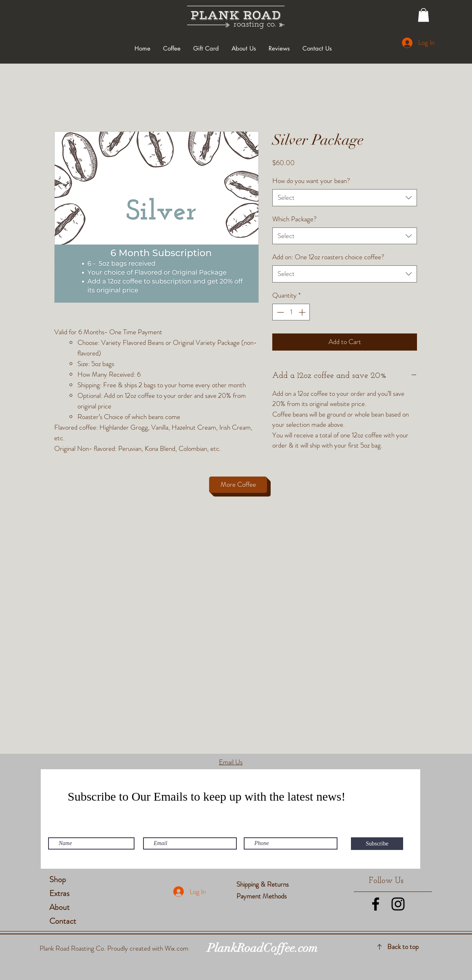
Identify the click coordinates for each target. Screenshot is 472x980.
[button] (423, 15)
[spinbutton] (291, 312)
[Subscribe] (377, 844)
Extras (59, 893)
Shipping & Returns (263, 884)
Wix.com (176, 948)
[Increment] (303, 312)
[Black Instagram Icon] (398, 904)
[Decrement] (280, 312)
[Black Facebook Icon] (376, 904)
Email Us (231, 762)
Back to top (403, 947)
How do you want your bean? (311, 181)
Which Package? (294, 219)
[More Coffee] (238, 485)
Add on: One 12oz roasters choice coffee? (328, 257)
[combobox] (345, 198)
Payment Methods (262, 896)
